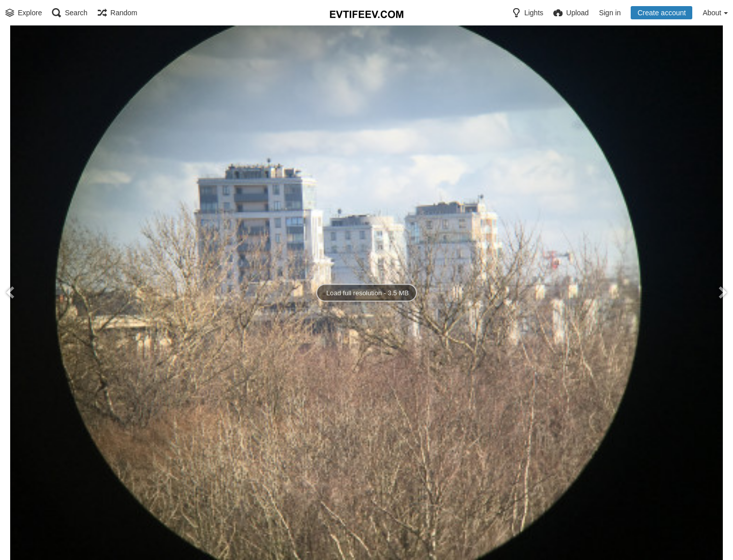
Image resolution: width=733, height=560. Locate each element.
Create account (661, 13)
